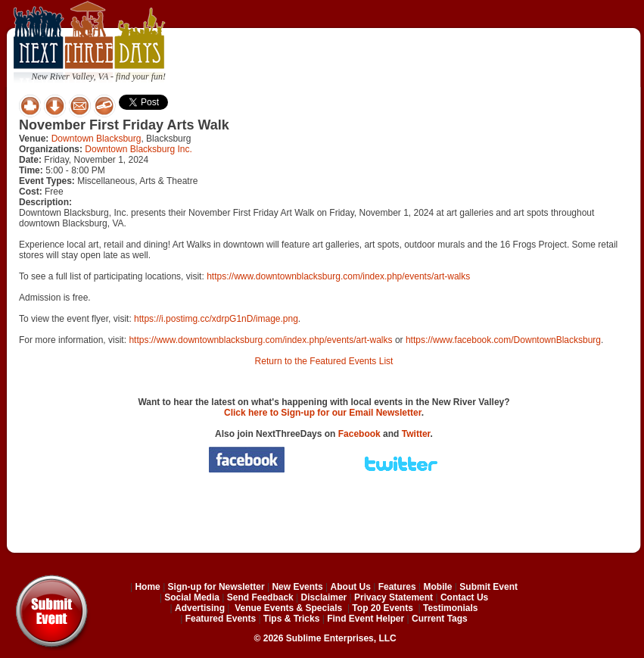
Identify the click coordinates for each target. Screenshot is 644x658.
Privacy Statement (394, 597)
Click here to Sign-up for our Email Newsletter (323, 413)
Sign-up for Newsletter (216, 587)
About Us (351, 587)
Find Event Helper (366, 619)
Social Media (192, 597)
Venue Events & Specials (288, 608)
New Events (297, 587)
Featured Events (221, 619)
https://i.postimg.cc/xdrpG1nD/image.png (216, 319)
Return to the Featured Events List (324, 361)
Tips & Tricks (291, 619)
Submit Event (488, 587)
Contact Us (464, 597)
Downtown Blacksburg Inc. (138, 149)
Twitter (416, 434)
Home (147, 587)
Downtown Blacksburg (96, 139)
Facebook (359, 434)
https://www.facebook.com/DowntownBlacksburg (503, 340)
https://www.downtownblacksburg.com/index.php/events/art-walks (338, 276)
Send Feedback (260, 597)
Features (397, 587)
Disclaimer (324, 597)
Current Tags (440, 619)
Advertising (200, 608)
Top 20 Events (382, 608)
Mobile (438, 587)
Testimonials (450, 608)
